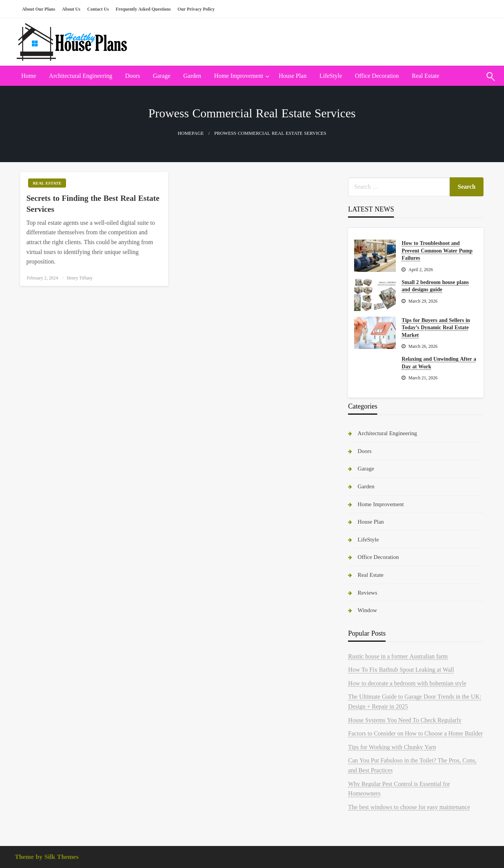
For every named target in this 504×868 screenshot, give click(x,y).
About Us (71, 9)
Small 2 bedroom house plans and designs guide (435, 286)
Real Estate (425, 76)
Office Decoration (377, 76)
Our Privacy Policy (196, 9)
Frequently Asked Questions (143, 9)
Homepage (191, 133)
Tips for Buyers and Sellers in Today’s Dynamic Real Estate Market (436, 327)
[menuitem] (29, 76)
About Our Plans (39, 9)
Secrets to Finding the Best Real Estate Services (93, 204)
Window (367, 610)
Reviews (367, 593)
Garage (162, 76)
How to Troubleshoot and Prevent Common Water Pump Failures (437, 250)
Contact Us (98, 9)
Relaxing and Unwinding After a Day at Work (439, 363)
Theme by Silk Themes (47, 857)
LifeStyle (331, 76)
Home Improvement (239, 76)
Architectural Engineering (81, 76)
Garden (192, 76)
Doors (133, 76)
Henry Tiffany (80, 278)
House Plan (292, 76)
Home (29, 76)
